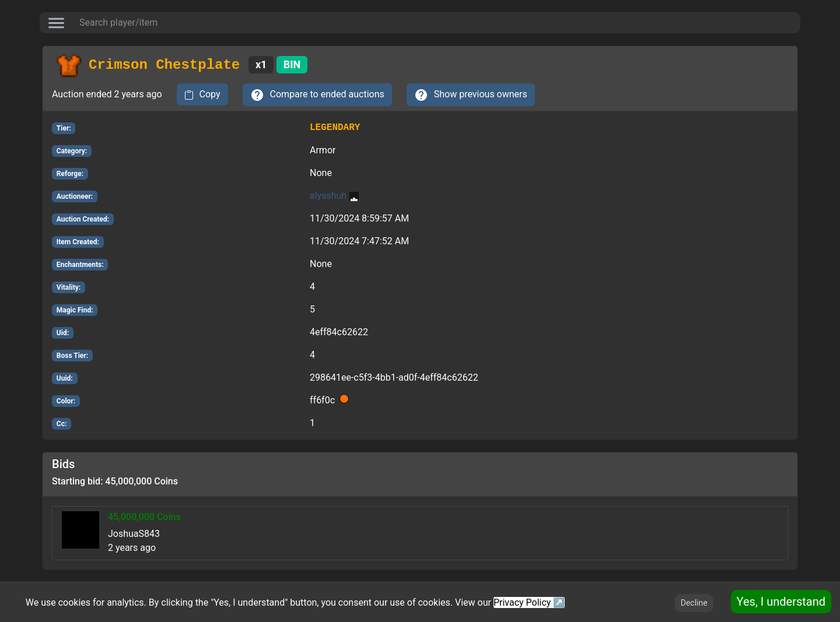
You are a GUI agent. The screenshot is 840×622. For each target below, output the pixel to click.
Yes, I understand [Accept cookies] (781, 602)
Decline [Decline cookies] (694, 603)
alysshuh (334, 196)
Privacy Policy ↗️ (529, 602)
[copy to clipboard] (202, 94)
